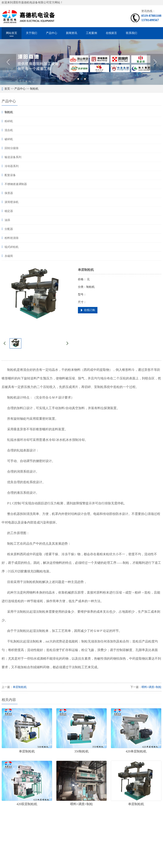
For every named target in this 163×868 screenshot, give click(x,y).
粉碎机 (9, 121)
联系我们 (132, 33)
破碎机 (9, 139)
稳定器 (9, 211)
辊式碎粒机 (12, 247)
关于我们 (31, 33)
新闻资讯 (72, 33)
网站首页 (12, 33)
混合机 (9, 130)
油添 (7, 220)
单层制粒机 (20, 687)
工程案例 (91, 33)
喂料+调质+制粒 (151, 687)
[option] (81, 62)
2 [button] (82, 79)
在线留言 (111, 33)
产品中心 (52, 33)
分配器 (9, 229)
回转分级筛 (12, 148)
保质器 (9, 193)
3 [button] (85, 79)
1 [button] (78, 79)
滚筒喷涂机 (12, 202)
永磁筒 (9, 256)
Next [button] (155, 62)
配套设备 (10, 175)
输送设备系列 (13, 157)
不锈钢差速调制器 (16, 184)
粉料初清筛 (12, 238)
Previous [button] (8, 62)
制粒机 (34, 89)
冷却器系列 (12, 166)
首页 (7, 89)
